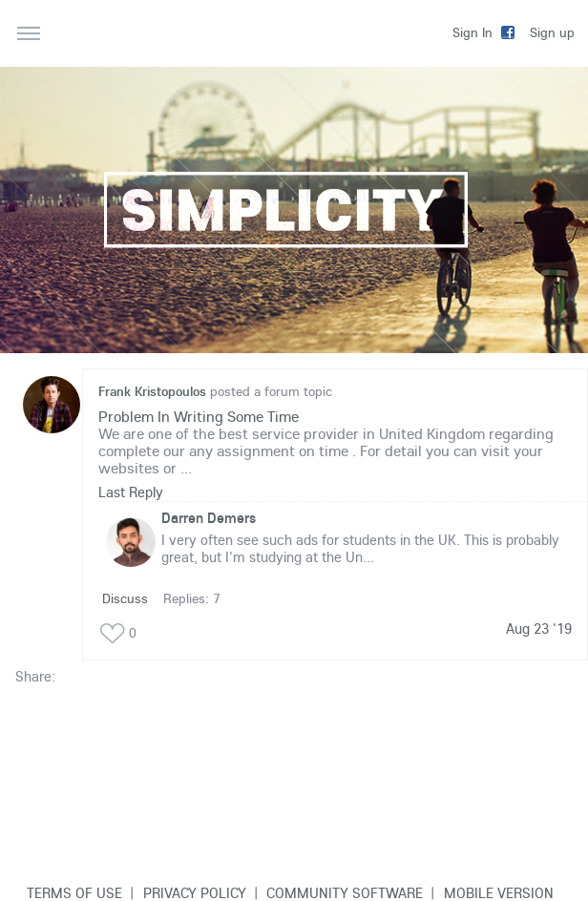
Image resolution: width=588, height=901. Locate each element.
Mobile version (499, 892)
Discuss (125, 598)
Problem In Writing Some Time (199, 416)
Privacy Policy (195, 892)
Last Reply (131, 492)
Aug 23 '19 (539, 629)
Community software (345, 892)
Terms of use (74, 892)
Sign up (552, 32)
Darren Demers (209, 518)
